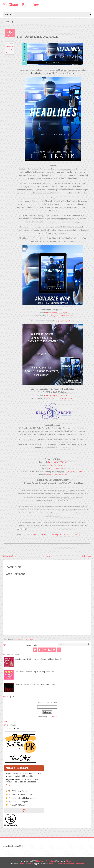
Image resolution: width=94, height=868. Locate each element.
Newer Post (8, 556)
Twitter (45, 534)
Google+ (56, 534)
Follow (7, 722)
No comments (10, 53)
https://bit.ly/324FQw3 (65, 321)
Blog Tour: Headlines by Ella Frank (38, 37)
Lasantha (52, 864)
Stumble (68, 534)
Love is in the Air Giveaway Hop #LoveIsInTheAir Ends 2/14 (39, 659)
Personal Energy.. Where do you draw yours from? (35, 684)
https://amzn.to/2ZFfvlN (57, 395)
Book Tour (10, 49)
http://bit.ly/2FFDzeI (74, 471)
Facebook (34, 534)
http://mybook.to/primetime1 (61, 398)
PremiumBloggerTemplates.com (70, 864)
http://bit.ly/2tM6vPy (57, 465)
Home (47, 556)
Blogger (69, 861)
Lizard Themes (25, 864)
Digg (78, 534)
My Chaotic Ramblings (21, 4)
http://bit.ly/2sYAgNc (57, 462)
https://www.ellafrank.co (56, 475)
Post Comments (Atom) (24, 640)
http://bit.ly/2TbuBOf (56, 468)
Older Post (86, 556)
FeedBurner (52, 717)
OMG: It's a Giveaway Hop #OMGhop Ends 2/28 (34, 672)
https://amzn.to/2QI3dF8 (57, 313)
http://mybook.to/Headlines (61, 316)
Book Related (10, 46)
